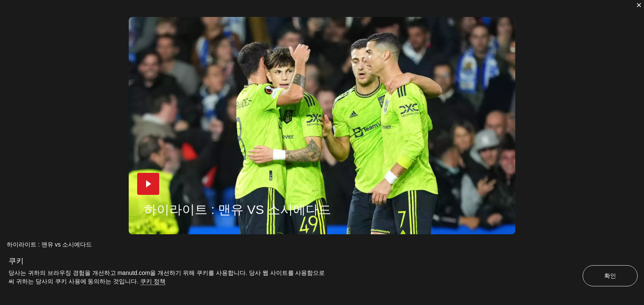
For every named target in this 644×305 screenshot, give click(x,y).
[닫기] (639, 5)
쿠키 (16, 261)
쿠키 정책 (153, 281)
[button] (148, 184)
